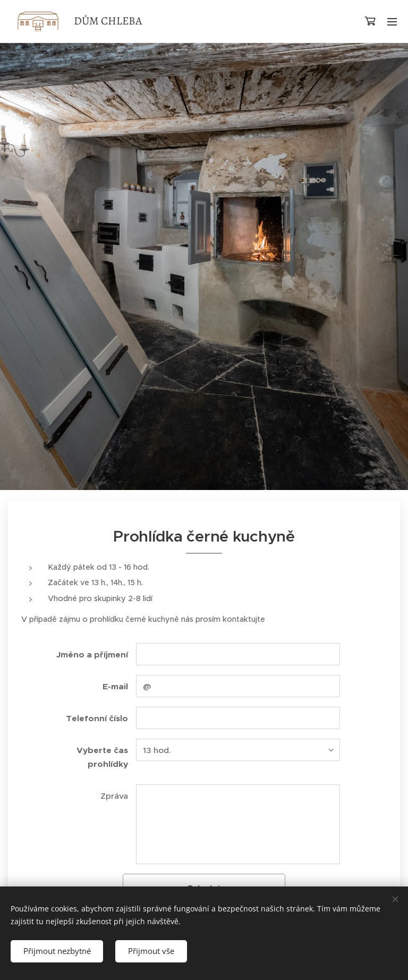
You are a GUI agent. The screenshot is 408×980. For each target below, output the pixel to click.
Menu (392, 22)
